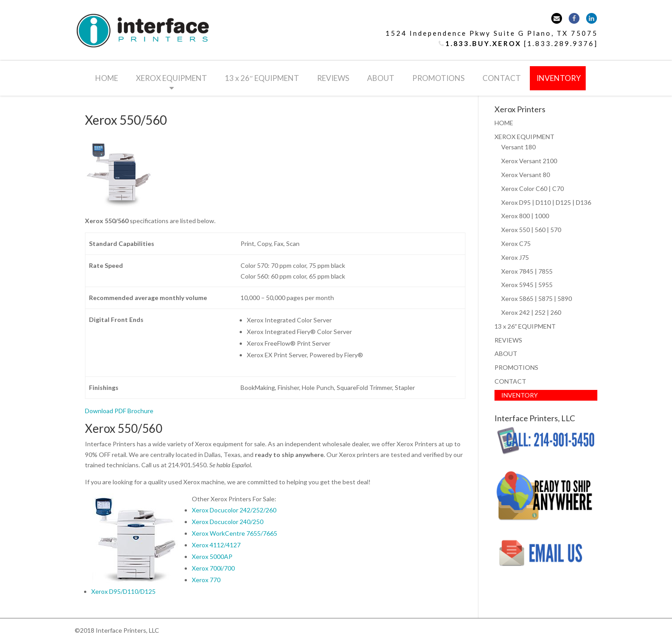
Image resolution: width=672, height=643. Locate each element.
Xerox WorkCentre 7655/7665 (235, 533)
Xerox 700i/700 (213, 568)
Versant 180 (518, 147)
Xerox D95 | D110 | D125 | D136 (546, 202)
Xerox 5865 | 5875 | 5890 (537, 298)
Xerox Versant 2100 (529, 161)
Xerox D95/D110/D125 (123, 591)
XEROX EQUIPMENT (171, 78)
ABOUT (381, 78)
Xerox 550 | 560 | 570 (531, 230)
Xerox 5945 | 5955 (527, 285)
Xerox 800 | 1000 (525, 216)
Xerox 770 (206, 580)
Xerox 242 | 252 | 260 (531, 312)
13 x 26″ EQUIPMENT (262, 78)
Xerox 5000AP (212, 556)
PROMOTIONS (438, 78)
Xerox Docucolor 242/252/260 (234, 510)
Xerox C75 (516, 243)
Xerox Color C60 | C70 (533, 188)
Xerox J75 (515, 257)
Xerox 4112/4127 (216, 545)
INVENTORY (559, 78)
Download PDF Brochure (119, 411)
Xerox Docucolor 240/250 (228, 522)
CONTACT (502, 78)
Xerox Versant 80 (526, 175)
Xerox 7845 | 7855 (527, 271)
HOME (107, 78)
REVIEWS (333, 78)
